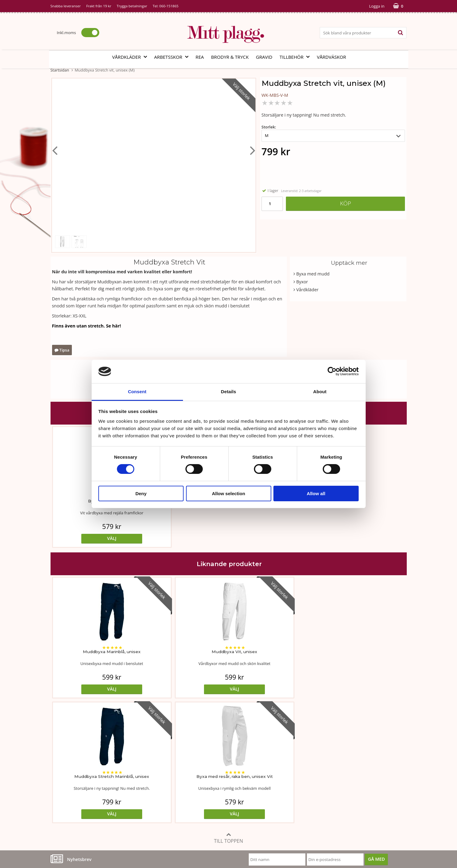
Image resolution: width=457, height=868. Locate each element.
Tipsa (62, 350)
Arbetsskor (173, 57)
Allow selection (228, 494)
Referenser (301, 777)
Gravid (264, 57)
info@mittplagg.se (80, 823)
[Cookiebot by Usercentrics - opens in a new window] (332, 371)
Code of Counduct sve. (313, 805)
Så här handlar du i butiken (317, 786)
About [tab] (320, 392)
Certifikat (179, 786)
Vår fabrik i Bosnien (70, 777)
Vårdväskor (332, 57)
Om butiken (63, 768)
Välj (95, 538)
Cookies (298, 768)
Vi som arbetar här (70, 786)
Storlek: (269, 127)
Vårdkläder (131, 57)
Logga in (377, 6)
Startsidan (60, 70)
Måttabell (180, 759)
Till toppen (229, 713)
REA (200, 57)
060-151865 (169, 6)
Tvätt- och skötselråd (191, 768)
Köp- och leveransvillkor (314, 759)
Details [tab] (229, 392)
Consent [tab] (137, 392)
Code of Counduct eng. (313, 795)
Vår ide (58, 759)
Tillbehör (296, 57)
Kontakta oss (64, 795)
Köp (346, 203)
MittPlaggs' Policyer (190, 777)
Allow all (316, 494)
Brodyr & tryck (230, 57)
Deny (141, 494)
